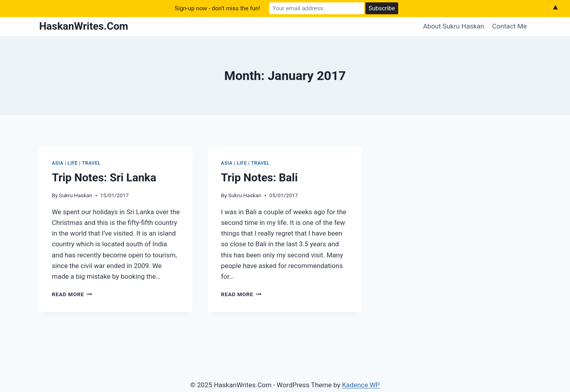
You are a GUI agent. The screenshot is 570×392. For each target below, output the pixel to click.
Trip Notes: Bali (259, 178)
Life (73, 163)
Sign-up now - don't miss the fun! (217, 8)
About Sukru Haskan (454, 26)
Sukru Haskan (76, 195)
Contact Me (509, 26)
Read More (72, 294)
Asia (58, 163)
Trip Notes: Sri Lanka (104, 178)
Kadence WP (361, 385)
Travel (91, 163)
